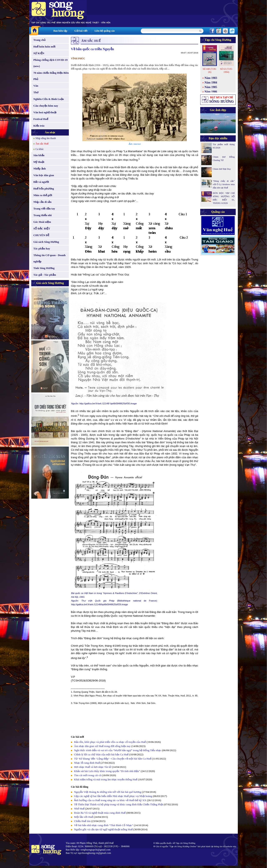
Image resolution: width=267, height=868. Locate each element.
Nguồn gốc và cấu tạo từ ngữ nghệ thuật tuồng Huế (103, 829)
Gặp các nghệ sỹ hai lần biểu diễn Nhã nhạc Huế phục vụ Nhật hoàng (113, 796)
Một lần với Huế (84, 817)
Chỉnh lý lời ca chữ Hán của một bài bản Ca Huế (101, 754)
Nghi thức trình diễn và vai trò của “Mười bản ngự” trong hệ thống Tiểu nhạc (118, 750)
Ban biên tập (60, 31)
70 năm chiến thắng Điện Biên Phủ (51, 76)
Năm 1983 (211, 78)
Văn (36, 86)
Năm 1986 (211, 92)
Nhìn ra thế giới (43, 195)
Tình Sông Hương (44, 268)
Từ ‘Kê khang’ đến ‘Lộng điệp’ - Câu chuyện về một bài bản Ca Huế (113, 759)
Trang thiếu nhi (43, 215)
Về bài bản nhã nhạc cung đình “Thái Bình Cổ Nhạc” (104, 825)
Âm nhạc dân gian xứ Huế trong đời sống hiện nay (102, 746)
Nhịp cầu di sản (42, 202)
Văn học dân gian (44, 175)
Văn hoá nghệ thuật (45, 112)
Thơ (36, 92)
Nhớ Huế (79, 809)
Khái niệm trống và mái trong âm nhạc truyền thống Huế (106, 779)
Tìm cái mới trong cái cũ (88, 775)
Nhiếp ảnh (40, 169)
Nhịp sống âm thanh (46, 138)
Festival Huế (41, 119)
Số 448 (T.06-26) (210, 70)
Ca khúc (40, 149)
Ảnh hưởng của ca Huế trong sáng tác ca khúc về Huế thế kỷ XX (110, 800)
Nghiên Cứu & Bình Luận (49, 99)
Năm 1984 (211, 83)
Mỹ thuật (39, 162)
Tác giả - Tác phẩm (45, 275)
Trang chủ (39, 40)
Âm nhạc (50, 132)
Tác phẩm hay (42, 248)
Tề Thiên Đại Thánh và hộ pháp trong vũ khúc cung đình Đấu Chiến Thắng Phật (119, 804)
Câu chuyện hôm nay (46, 106)
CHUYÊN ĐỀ (41, 235)
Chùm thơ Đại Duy (222, 169)
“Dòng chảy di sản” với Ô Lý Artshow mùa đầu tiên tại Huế (224, 184)
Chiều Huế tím (82, 821)
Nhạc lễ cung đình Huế (87, 763)
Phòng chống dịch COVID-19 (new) (50, 63)
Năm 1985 (211, 87)
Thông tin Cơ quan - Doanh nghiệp (49, 258)
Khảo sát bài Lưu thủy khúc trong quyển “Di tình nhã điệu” (107, 771)
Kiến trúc (39, 126)
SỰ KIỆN (39, 53)
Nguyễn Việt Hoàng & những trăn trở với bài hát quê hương (108, 792)
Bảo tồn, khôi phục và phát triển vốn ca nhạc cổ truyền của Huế (110, 742)
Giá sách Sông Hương (46, 242)
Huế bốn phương (44, 189)
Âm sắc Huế (42, 144)
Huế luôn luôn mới (44, 47)
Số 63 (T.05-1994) (226, 70)
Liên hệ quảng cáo (105, 31)
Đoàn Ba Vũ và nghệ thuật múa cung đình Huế (100, 813)
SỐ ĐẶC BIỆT (42, 229)
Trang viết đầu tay (44, 209)
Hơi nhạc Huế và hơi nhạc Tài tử (93, 767)
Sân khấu (39, 155)
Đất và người (41, 182)
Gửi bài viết (81, 31)
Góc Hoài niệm (42, 222)
